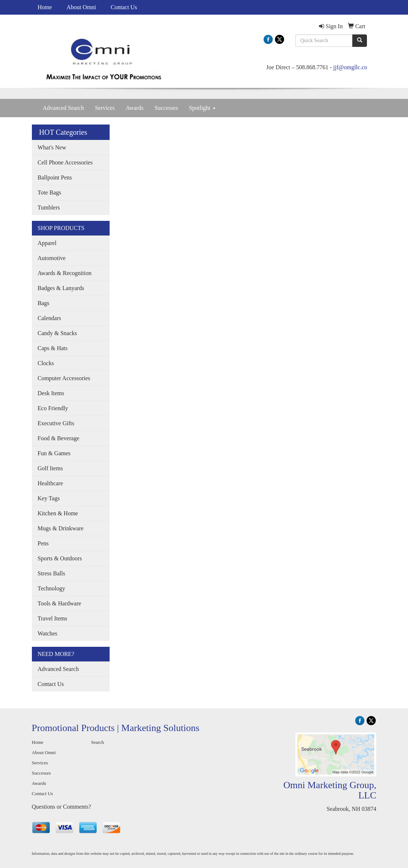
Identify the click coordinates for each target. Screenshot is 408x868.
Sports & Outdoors (60, 558)
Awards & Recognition (65, 273)
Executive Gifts (56, 423)
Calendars (49, 318)
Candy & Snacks (58, 333)
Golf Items (50, 468)
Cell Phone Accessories (65, 162)
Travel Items (53, 618)
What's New (52, 147)
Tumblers (49, 207)
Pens (43, 543)
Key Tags (49, 498)
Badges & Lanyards (61, 288)
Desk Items (51, 393)
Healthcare (50, 483)
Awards (135, 108)
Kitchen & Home (58, 513)
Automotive (52, 258)
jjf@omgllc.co (350, 67)
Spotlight (202, 108)
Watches (48, 633)
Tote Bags (49, 192)
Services (105, 108)
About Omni (81, 7)
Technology (52, 588)
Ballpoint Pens (55, 177)
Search (97, 742)
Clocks (46, 363)
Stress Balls (52, 573)
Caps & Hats (53, 348)
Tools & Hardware (60, 603)
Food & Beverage (59, 438)
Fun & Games (54, 453)
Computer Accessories (64, 378)
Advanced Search (63, 108)
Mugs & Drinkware (61, 528)
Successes (166, 108)
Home (45, 7)
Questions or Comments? (62, 807)
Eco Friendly (53, 408)
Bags (44, 303)
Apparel (47, 243)
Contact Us (124, 7)
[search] (360, 41)
